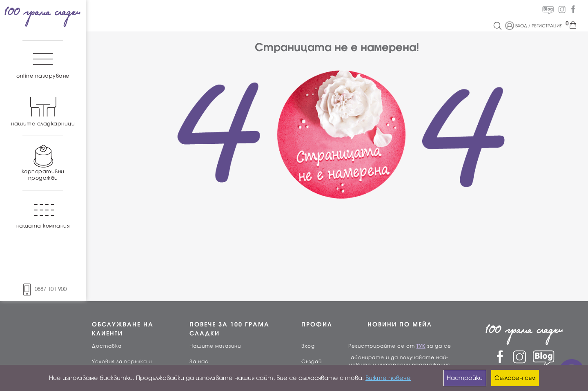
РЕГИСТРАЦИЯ (547, 26)
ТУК (421, 346)
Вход (308, 346)
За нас (199, 362)
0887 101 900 (43, 289)
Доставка (107, 346)
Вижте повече (388, 378)
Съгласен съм (515, 378)
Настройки (465, 378)
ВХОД (521, 26)
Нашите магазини (215, 346)
